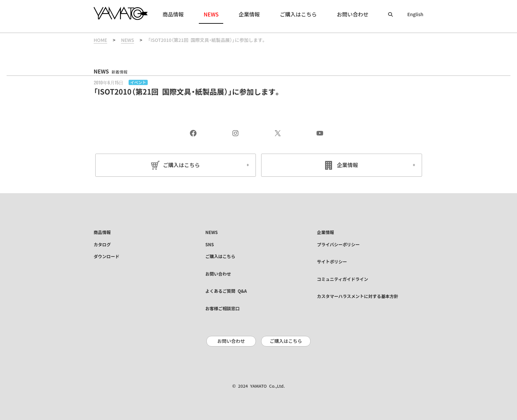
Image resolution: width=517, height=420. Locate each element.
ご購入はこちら (181, 165)
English (415, 15)
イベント (138, 82)
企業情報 (348, 165)
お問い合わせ (231, 341)
